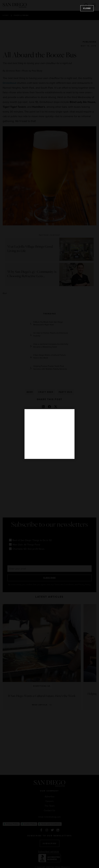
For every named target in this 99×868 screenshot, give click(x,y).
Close (87, 8)
